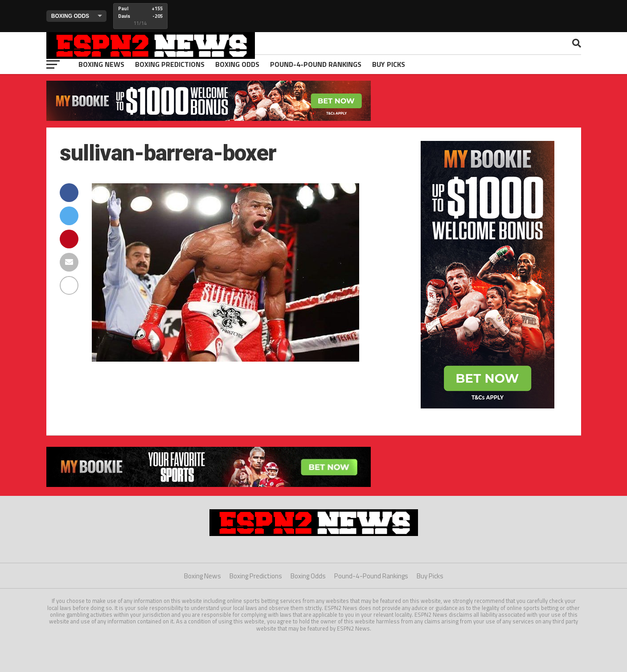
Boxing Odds (237, 64)
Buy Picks (389, 64)
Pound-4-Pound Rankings (316, 64)
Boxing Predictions (170, 64)
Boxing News (101, 64)
